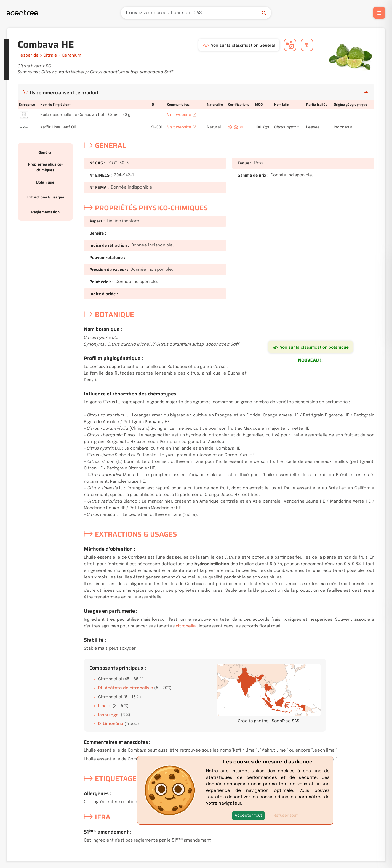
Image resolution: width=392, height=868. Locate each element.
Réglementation (45, 212)
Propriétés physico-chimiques (45, 167)
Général (45, 152)
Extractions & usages (45, 197)
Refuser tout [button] (286, 816)
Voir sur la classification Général (239, 46)
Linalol (105, 706)
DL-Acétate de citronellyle (126, 688)
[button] (248, 816)
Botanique (45, 182)
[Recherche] (196, 13)
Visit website (182, 115)
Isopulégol (109, 715)
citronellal (186, 626)
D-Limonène (111, 724)
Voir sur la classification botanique (311, 347)
